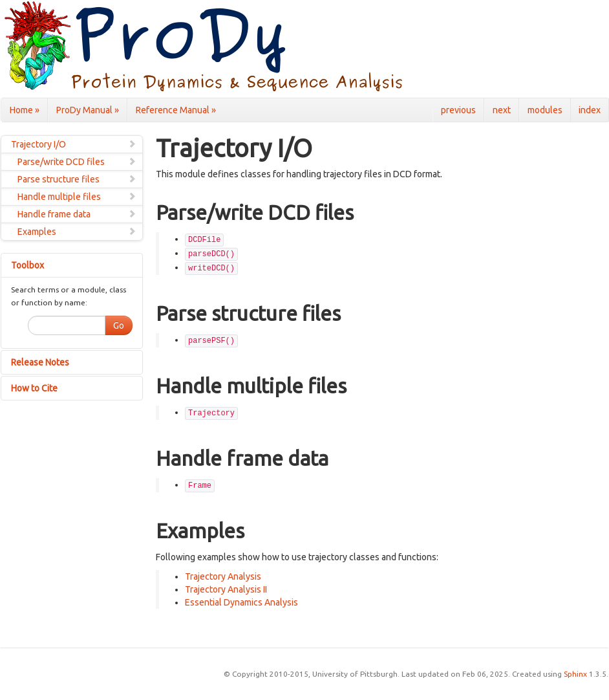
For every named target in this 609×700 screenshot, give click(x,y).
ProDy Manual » (88, 110)
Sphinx (575, 674)
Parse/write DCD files (77, 162)
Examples (77, 232)
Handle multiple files (77, 197)
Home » (25, 110)
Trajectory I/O (74, 144)
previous (458, 110)
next (502, 110)
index (590, 110)
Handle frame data (77, 214)
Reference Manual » (176, 110)
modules (545, 110)
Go (119, 325)
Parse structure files (77, 179)
